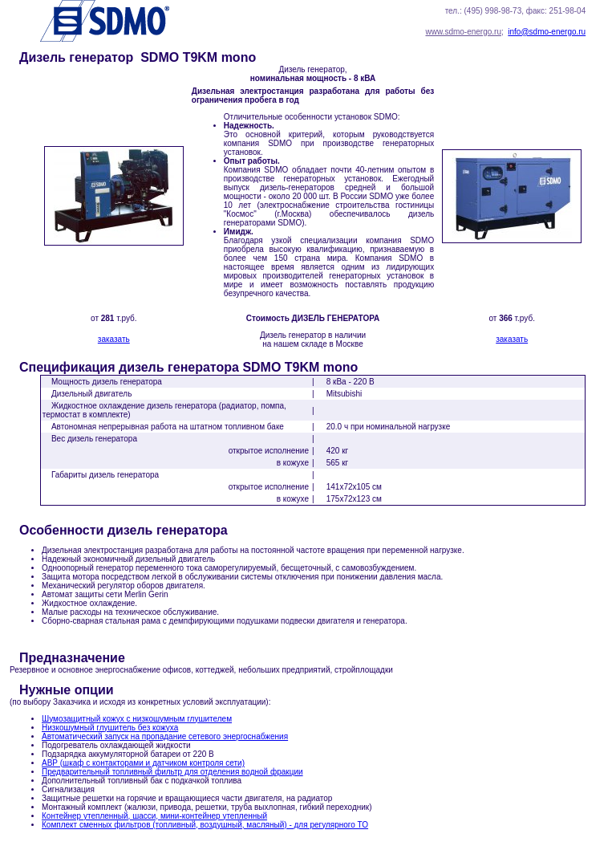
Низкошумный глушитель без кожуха (110, 728)
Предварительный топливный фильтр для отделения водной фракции (172, 772)
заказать (114, 339)
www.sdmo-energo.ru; (464, 32)
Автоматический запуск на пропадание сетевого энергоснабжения (165, 736)
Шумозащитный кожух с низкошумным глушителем (137, 719)
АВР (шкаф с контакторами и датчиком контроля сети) (143, 763)
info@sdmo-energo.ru (547, 32)
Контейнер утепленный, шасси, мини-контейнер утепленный (154, 816)
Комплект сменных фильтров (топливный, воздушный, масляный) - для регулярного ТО (205, 825)
